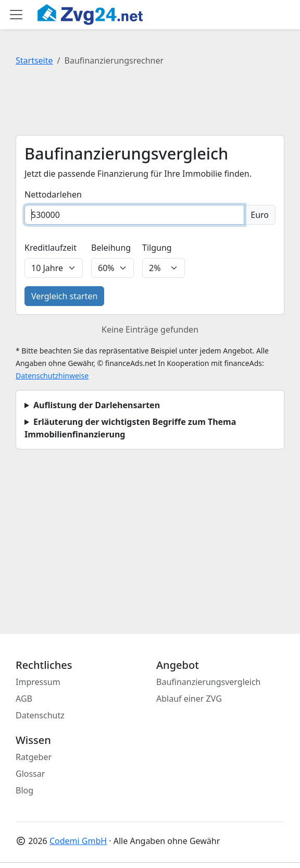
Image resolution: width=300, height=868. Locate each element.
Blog (24, 790)
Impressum (38, 682)
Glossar (30, 774)
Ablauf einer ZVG (189, 699)
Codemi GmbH (78, 841)
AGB (24, 699)
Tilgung (157, 248)
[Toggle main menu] (16, 15)
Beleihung (111, 248)
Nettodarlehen (53, 194)
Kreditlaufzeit (51, 248)
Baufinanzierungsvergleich (209, 682)
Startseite (34, 60)
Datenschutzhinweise (52, 376)
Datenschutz (40, 715)
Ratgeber (34, 757)
